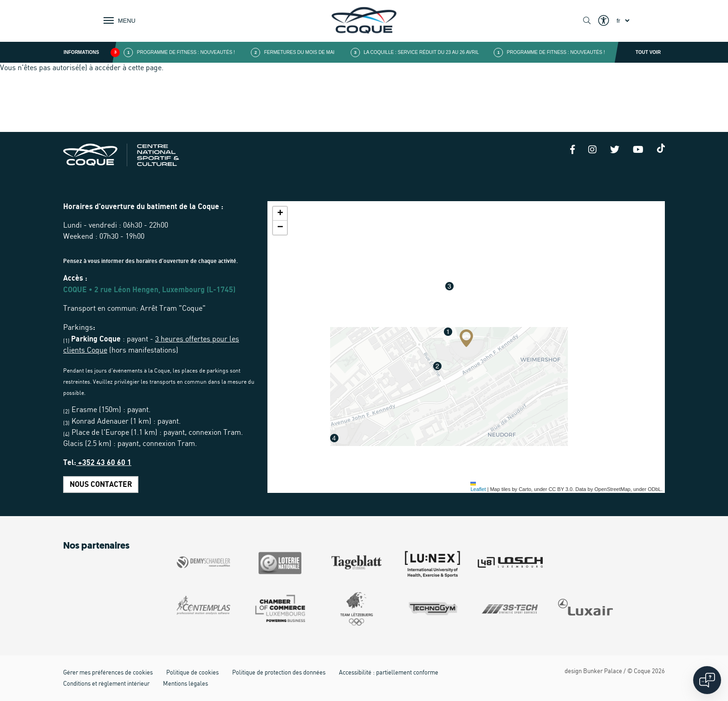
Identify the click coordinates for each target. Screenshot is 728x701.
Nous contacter (101, 485)
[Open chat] (707, 680)
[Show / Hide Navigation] (117, 20)
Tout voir (648, 52)
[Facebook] (572, 151)
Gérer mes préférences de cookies (108, 673)
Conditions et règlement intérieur (106, 684)
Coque (642, 672)
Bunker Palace (603, 672)
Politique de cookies (192, 673)
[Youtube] (638, 151)
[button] (466, 338)
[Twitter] (615, 151)
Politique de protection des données (279, 673)
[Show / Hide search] (587, 21)
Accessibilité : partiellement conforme (389, 673)
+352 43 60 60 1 (104, 463)
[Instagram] (592, 151)
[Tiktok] (661, 148)
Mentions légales (185, 684)
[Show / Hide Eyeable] (604, 21)
